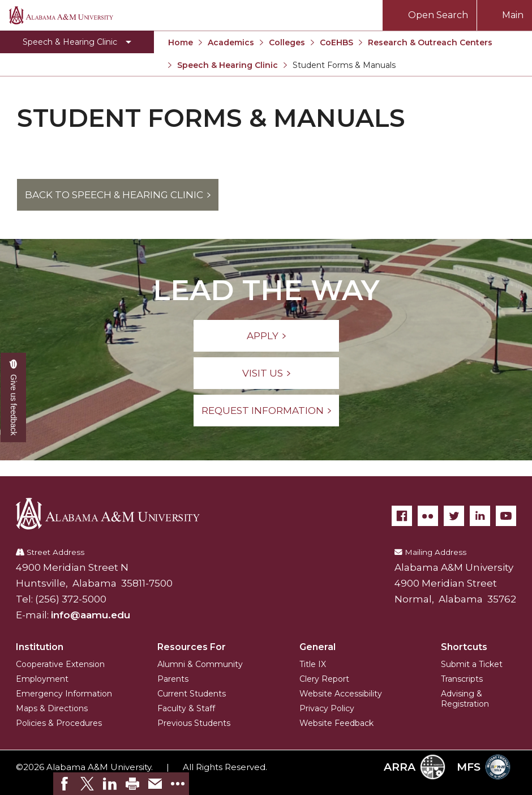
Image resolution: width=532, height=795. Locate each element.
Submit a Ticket (472, 664)
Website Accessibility (341, 694)
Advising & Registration (465, 699)
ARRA (415, 767)
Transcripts (462, 679)
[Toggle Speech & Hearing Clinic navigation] (77, 42)
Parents (173, 679)
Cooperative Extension (60, 664)
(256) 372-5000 (71, 599)
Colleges (287, 42)
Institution (40, 647)
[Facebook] (402, 516)
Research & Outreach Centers (430, 42)
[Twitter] (454, 516)
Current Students (192, 694)
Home (181, 42)
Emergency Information (64, 694)
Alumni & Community (200, 664)
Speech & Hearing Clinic (228, 65)
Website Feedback (336, 723)
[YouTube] (506, 516)
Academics (231, 42)
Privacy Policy (327, 708)
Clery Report (324, 679)
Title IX (313, 664)
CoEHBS (336, 42)
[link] (65, 784)
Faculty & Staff (186, 708)
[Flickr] (428, 516)
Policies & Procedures (59, 723)
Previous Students (194, 723)
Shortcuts (464, 647)
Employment (42, 679)
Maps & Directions (52, 708)
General (318, 647)
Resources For (192, 647)
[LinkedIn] (480, 516)
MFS (484, 767)
